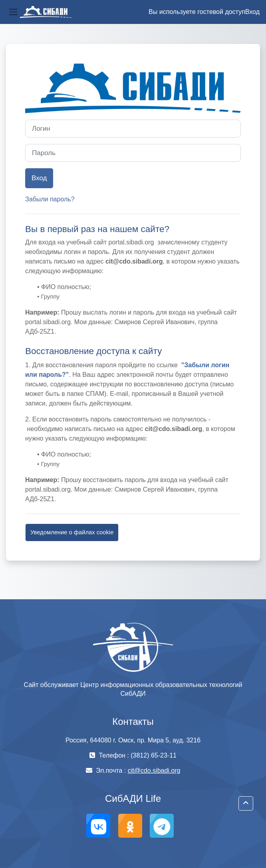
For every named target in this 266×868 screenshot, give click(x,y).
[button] (246, 803)
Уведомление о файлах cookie (72, 532)
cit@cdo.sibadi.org (154, 771)
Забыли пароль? (50, 199)
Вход (252, 12)
